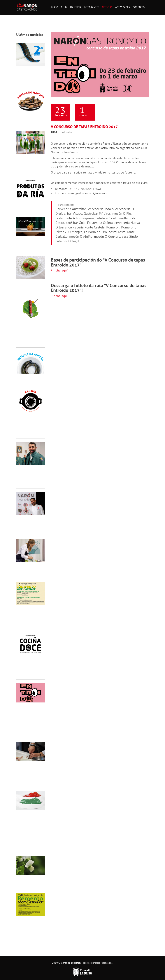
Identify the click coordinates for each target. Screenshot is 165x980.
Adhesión (75, 7)
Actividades (123, 7)
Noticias (107, 7)
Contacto (139, 7)
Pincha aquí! (60, 271)
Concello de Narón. (71, 963)
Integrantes (92, 7)
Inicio (55, 7)
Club (64, 7)
